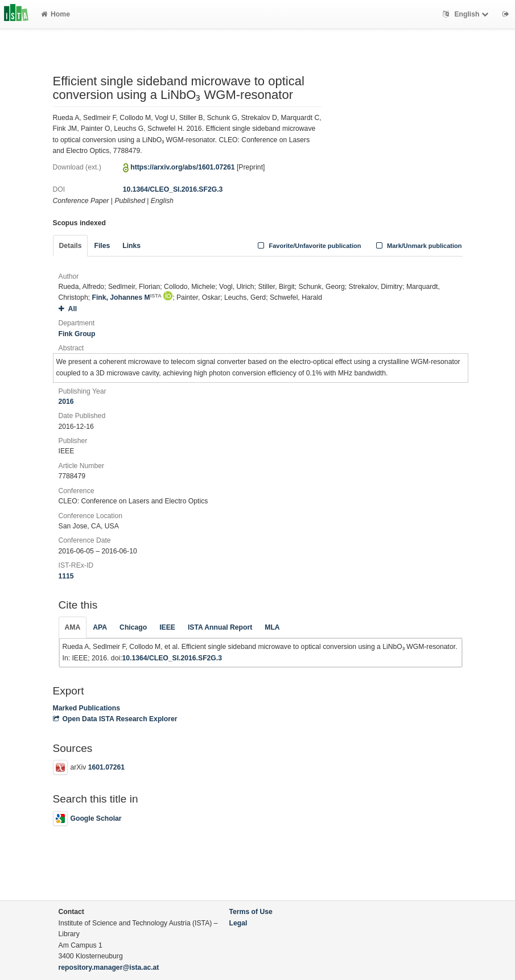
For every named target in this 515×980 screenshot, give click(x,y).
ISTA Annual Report (220, 627)
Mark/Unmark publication (417, 246)
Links (131, 246)
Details (71, 246)
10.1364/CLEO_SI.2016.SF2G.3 (173, 189)
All (68, 309)
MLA (272, 627)
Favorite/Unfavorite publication (308, 246)
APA (100, 627)
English (467, 14)
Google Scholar (87, 818)
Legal (238, 923)
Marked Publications (87, 708)
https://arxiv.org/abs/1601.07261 (182, 167)
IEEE (167, 627)
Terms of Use (251, 912)
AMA (73, 627)
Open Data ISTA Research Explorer (115, 719)
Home (55, 14)
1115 (66, 576)
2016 (66, 402)
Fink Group (77, 334)
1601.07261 (106, 767)
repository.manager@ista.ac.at (109, 967)
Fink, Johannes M (126, 297)
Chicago (133, 627)
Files (102, 246)
